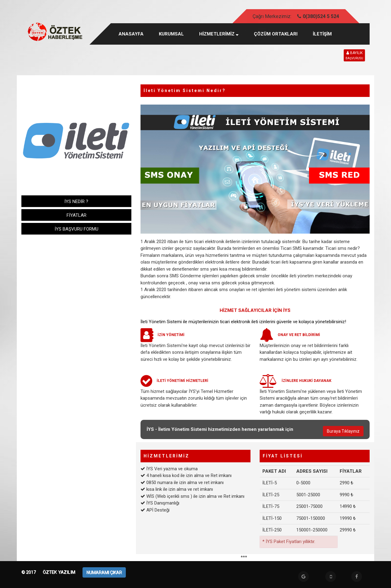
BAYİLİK (354, 56)
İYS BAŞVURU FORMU (77, 229)
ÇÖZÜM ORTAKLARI (276, 34)
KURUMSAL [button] (171, 34)
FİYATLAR (77, 215)
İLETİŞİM (322, 34)
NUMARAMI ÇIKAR (104, 572)
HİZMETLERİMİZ (219, 34)
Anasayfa (131, 34)
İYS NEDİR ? (76, 202)
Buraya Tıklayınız (343, 431)
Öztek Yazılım (60, 572)
